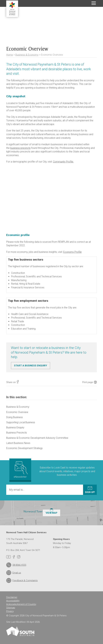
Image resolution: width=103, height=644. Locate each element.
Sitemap (11, 608)
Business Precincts (17, 433)
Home (10, 55)
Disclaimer (12, 597)
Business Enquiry (15, 427)
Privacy (10, 611)
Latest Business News (18, 443)
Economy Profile (72, 252)
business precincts (20, 148)
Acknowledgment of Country (21, 604)
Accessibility (13, 601)
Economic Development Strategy (24, 448)
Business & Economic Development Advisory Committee (37, 438)
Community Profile (63, 162)
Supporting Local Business (21, 422)
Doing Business (14, 417)
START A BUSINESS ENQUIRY (31, 366)
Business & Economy (27, 55)
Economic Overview (17, 412)
